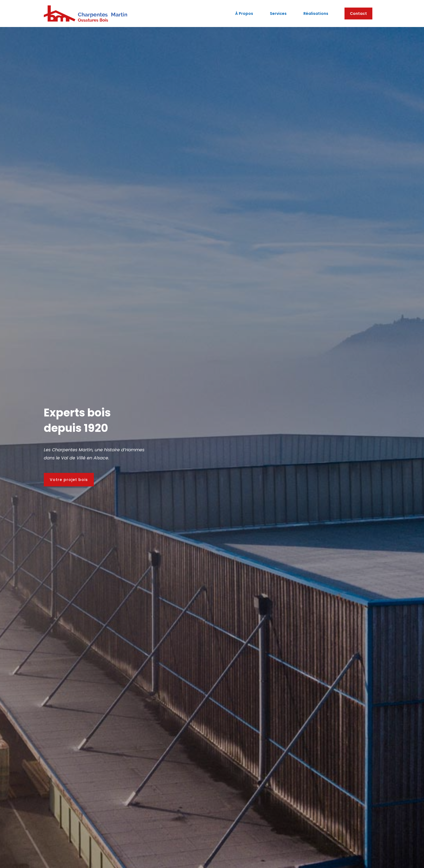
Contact (358, 14)
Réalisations (316, 14)
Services (278, 14)
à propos (244, 14)
